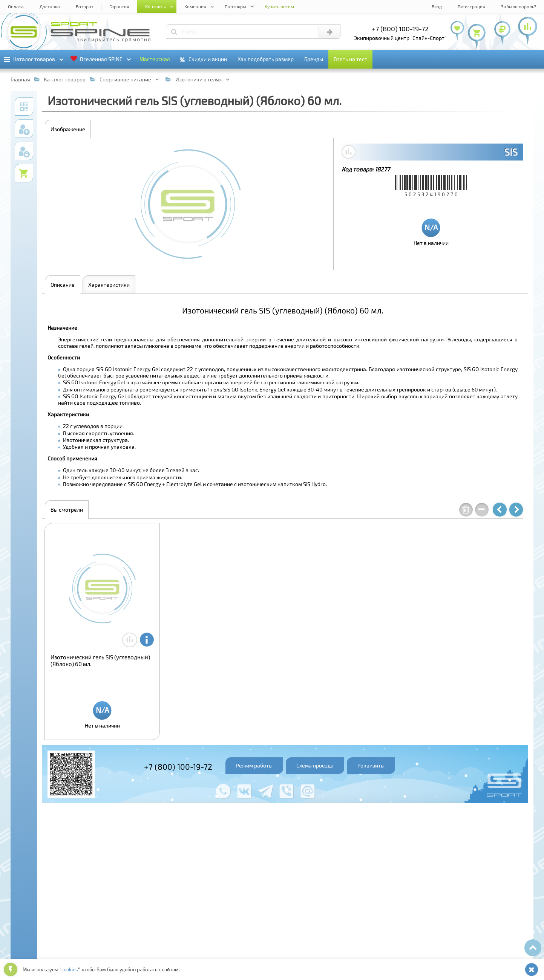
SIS (511, 152)
